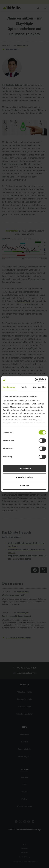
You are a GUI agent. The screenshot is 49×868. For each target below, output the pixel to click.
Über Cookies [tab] (40, 387)
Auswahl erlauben (24, 477)
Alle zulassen (24, 469)
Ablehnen (24, 486)
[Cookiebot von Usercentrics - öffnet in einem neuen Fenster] (35, 380)
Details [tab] (24, 387)
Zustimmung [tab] (9, 387)
